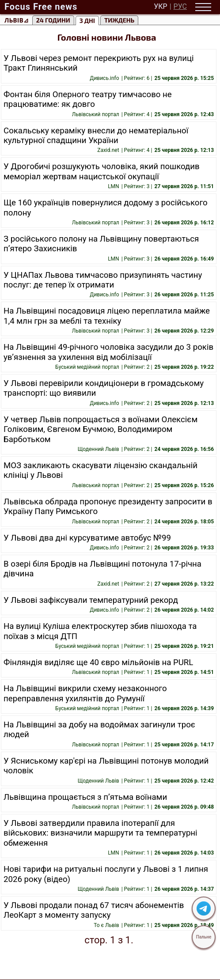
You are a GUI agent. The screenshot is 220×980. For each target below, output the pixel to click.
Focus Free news (41, 7)
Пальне (204, 937)
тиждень (119, 20)
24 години (53, 20)
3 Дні (87, 21)
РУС (180, 7)
